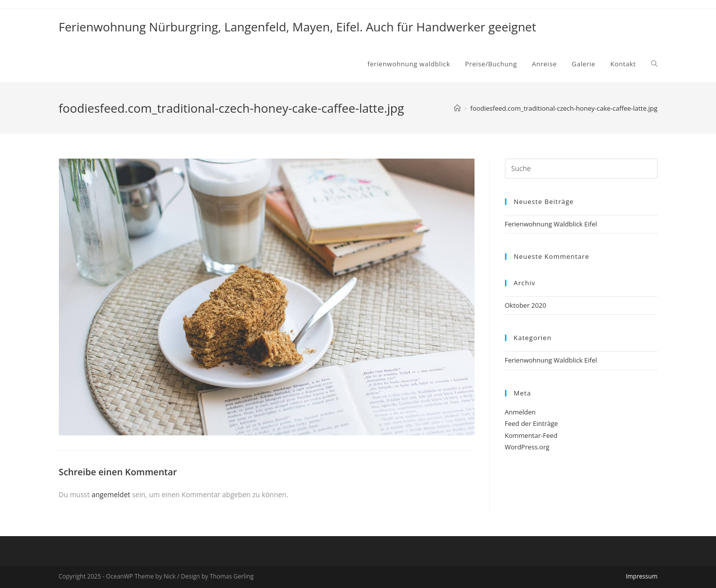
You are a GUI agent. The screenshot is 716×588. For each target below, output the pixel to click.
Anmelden (520, 412)
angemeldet (111, 494)
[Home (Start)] (457, 108)
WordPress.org (527, 447)
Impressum (641, 576)
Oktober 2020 (526, 305)
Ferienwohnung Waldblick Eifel (551, 224)
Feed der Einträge (532, 423)
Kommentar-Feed (531, 435)
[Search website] (654, 64)
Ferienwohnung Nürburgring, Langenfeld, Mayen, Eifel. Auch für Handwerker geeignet (298, 27)
